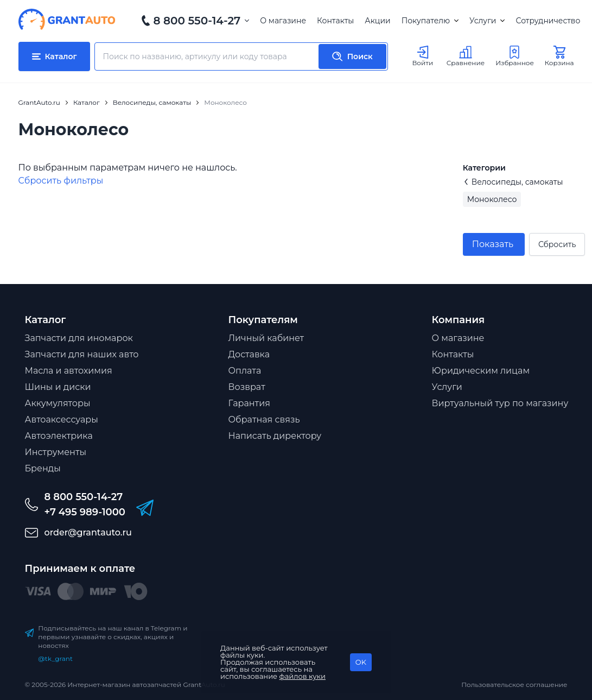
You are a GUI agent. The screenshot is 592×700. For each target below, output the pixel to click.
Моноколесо (492, 199)
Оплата (245, 371)
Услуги (487, 21)
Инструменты (56, 452)
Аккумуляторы (58, 403)
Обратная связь (264, 420)
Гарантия (249, 403)
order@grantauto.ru (88, 532)
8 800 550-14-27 (197, 21)
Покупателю (430, 21)
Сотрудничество (548, 21)
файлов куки (303, 676)
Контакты (335, 21)
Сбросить (557, 244)
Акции (377, 21)
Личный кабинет (266, 338)
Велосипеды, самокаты (513, 182)
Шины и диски (58, 387)
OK (361, 662)
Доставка (249, 354)
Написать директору (275, 436)
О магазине (283, 21)
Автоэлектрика (59, 436)
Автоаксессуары (62, 420)
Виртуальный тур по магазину (500, 403)
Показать (493, 244)
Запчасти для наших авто (82, 354)
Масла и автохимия (69, 371)
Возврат (247, 387)
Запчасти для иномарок (79, 338)
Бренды (43, 468)
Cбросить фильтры (61, 181)
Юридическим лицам (481, 371)
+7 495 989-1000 (85, 512)
